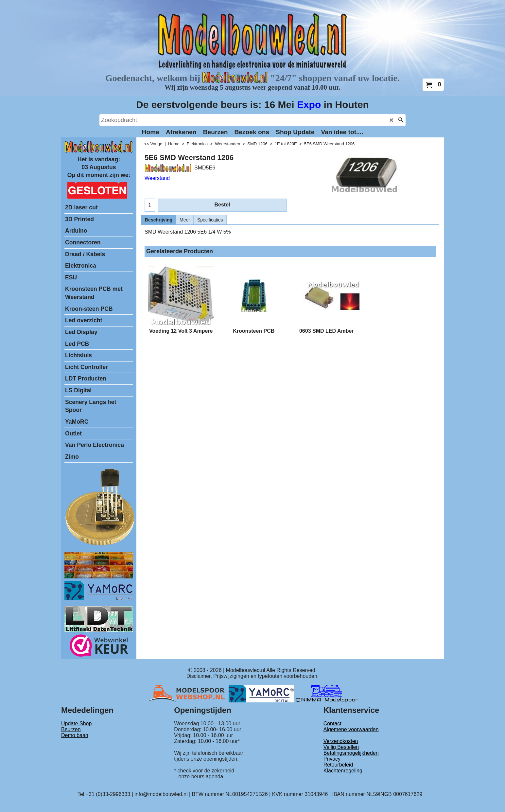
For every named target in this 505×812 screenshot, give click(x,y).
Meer (185, 220)
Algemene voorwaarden (351, 729)
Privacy (332, 759)
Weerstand (157, 178)
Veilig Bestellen (341, 747)
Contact (332, 724)
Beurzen (71, 729)
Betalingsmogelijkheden (351, 753)
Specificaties (210, 220)
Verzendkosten (341, 741)
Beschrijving (159, 220)
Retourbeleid (338, 765)
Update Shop (76, 724)
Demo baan (75, 735)
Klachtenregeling (343, 771)
